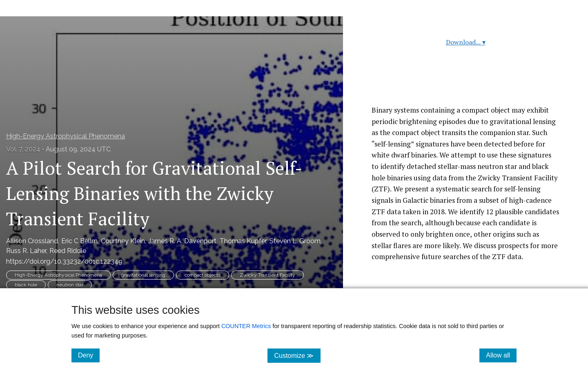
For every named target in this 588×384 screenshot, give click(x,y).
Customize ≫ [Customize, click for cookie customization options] (297, 355)
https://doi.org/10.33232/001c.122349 (64, 261)
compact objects (203, 275)
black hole (26, 285)
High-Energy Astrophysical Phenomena (66, 136)
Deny (89, 355)
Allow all (501, 355)
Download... (466, 42)
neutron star (70, 285)
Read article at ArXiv (466, 85)
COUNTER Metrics (246, 326)
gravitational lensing (143, 275)
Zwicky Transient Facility (267, 275)
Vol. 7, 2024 (23, 149)
